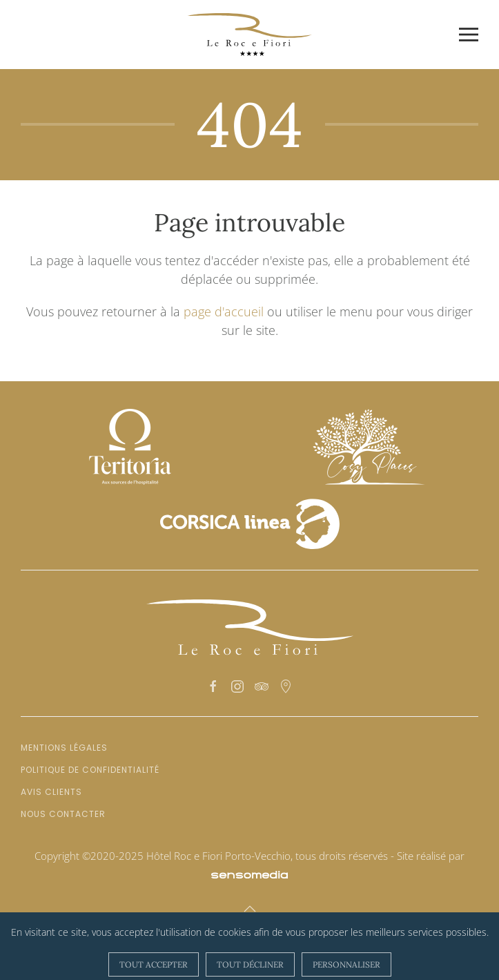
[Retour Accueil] (250, 35)
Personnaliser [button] (346, 964)
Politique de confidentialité (90, 770)
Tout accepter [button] (154, 964)
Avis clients (51, 792)
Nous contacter (63, 814)
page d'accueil (224, 311)
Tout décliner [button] (250, 964)
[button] (469, 35)
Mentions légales (64, 748)
